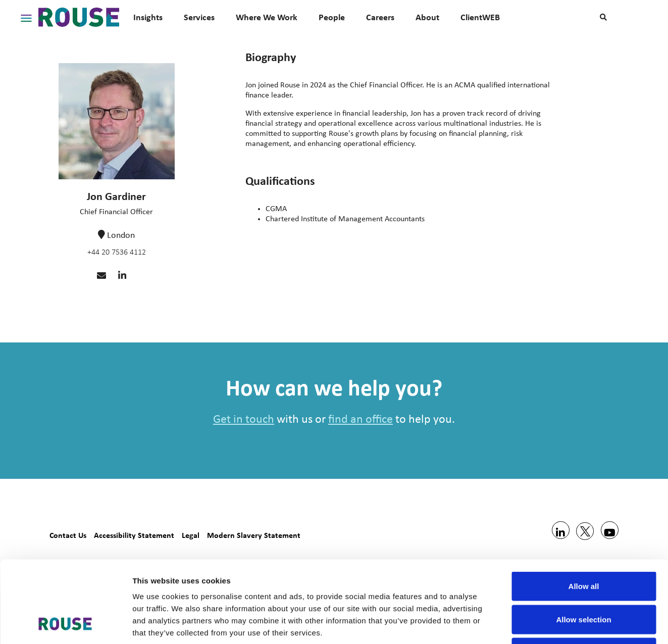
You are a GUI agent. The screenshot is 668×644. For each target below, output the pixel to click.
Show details (530, 624)
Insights (148, 17)
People (332, 17)
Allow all (584, 511)
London (121, 236)
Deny (584, 578)
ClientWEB (480, 17)
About (427, 17)
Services (199, 17)
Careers (380, 17)
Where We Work (267, 17)
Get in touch (244, 420)
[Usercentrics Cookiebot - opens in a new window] (65, 624)
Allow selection (583, 545)
